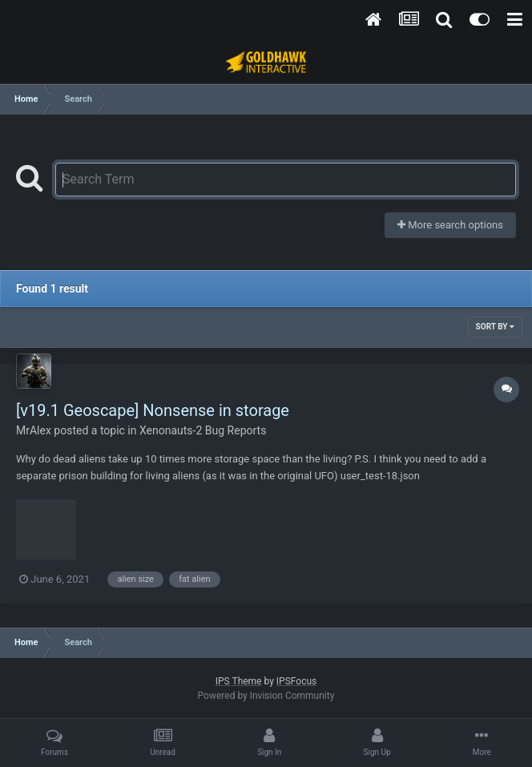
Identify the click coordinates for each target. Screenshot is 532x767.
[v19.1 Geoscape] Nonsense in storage (153, 410)
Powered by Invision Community (266, 696)
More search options (450, 225)
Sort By (495, 327)
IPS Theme (239, 681)
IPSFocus (296, 681)
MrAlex (34, 430)
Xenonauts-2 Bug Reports (203, 430)
